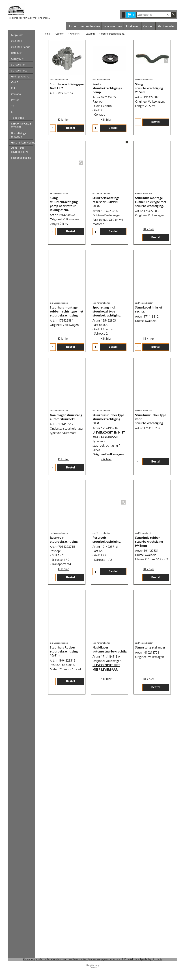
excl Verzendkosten (59, 93)
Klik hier (63, 115)
